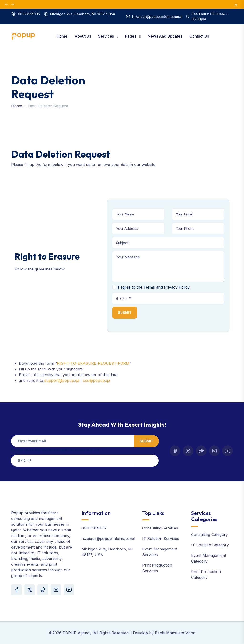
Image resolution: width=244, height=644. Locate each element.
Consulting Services (160, 528)
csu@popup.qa (97, 380)
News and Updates (165, 36)
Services (107, 36)
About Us (83, 36)
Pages (131, 36)
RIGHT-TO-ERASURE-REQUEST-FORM (93, 363)
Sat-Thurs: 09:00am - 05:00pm (209, 16)
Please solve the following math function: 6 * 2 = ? (57, 450)
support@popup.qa (62, 380)
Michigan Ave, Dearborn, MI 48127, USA (83, 14)
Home (62, 36)
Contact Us (199, 36)
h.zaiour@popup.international (157, 17)
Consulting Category (209, 534)
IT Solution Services (161, 539)
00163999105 (29, 14)
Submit (125, 312)
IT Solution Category (210, 545)
